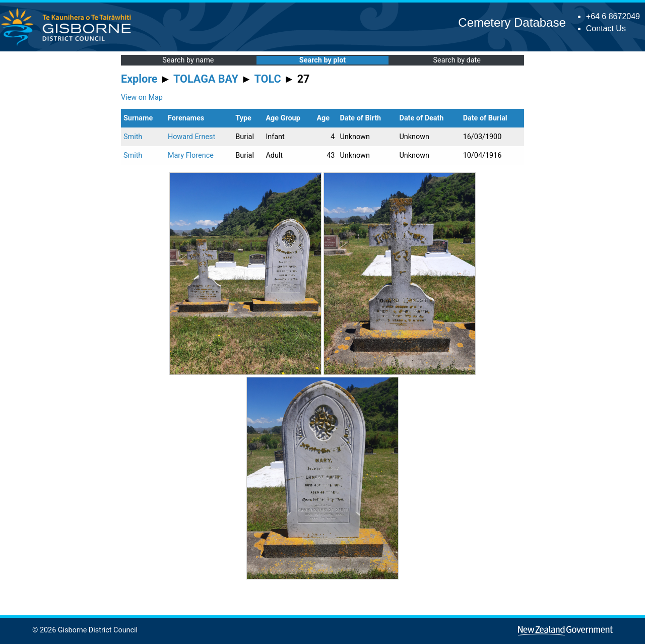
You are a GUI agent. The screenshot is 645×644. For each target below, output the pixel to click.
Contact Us (606, 28)
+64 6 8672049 (613, 16)
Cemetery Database (512, 22)
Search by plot (322, 60)
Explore (139, 79)
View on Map (142, 98)
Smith (133, 137)
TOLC (268, 79)
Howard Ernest (191, 137)
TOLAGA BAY (206, 79)
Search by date (457, 60)
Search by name (188, 60)
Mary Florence (191, 155)
